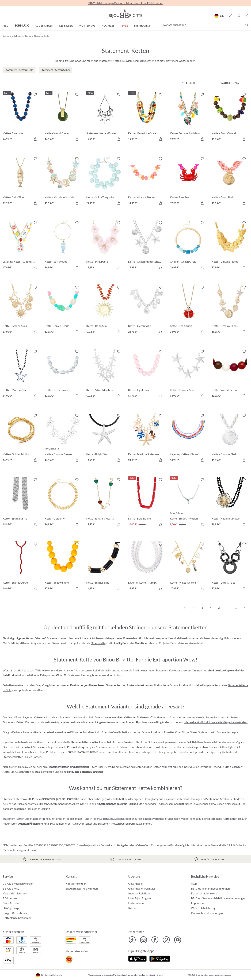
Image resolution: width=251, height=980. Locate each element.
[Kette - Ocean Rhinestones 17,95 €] (146, 246)
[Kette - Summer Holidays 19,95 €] (188, 117)
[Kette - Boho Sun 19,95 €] (105, 310)
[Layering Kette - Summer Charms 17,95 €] (21, 246)
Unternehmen (137, 903)
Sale (125, 25)
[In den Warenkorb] (35, 139)
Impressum (198, 903)
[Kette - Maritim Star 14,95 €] (21, 374)
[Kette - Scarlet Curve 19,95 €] (21, 567)
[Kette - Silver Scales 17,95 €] (63, 374)
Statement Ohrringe (188, 799)
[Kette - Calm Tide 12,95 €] (21, 182)
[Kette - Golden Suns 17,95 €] (21, 310)
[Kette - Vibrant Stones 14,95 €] (146, 182)
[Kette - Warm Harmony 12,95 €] (230, 374)
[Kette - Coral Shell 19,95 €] (230, 182)
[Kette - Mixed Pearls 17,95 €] (63, 310)
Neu (6, 25)
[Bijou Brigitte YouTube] (178, 940)
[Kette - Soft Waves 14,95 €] (63, 246)
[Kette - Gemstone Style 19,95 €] (146, 117)
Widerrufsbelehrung (203, 908)
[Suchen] (247, 25)
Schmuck (22, 25)
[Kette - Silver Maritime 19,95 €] (105, 374)
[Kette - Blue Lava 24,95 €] (21, 117)
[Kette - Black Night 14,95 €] (105, 567)
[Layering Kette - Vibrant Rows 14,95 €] (188, 438)
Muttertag (87, 25)
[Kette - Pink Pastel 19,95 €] (105, 246)
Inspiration (143, 25)
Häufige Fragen (12, 908)
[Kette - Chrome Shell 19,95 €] (230, 438)
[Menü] (188, 83)
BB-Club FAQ (11, 888)
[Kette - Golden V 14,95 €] (63, 503)
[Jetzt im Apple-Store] (137, 958)
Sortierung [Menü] (230, 83)
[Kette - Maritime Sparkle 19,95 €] (63, 182)
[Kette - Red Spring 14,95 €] (188, 310)
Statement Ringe (61, 804)
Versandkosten (135, 975)
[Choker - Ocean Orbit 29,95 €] (188, 246)
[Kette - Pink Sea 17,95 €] (188, 182)
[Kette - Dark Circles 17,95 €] (230, 567)
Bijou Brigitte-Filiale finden (82, 888)
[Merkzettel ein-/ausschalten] (35, 95)
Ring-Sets (49, 823)
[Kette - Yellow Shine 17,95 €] (63, 567)
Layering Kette (32, 717)
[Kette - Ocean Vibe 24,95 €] (146, 310)
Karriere (133, 908)
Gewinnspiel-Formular (142, 888)
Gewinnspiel (136, 884)
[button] (231, 16)
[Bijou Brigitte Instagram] (144, 940)
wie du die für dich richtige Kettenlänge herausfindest (216, 722)
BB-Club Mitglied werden (18, 884)
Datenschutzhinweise (204, 893)
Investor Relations (139, 893)
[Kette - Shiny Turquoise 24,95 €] (105, 182)
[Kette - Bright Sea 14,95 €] (105, 438)
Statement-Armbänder (220, 799)
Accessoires (44, 25)
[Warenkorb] (247, 16)
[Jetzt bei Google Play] (160, 958)
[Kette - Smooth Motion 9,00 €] (188, 503)
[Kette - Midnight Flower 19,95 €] (230, 503)
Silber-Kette (98, 643)
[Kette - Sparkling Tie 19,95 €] (21, 503)
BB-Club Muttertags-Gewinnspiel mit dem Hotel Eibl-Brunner (125, 3)
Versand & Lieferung (15, 893)
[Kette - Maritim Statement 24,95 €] (146, 438)
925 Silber (66, 25)
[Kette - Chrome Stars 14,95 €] (188, 374)
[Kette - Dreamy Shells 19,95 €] (230, 310)
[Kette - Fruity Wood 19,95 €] (230, 117)
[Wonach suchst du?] (205, 25)
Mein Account (11, 903)
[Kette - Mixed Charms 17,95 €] (188, 567)
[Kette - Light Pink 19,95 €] (146, 374)
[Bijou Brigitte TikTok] (132, 940)
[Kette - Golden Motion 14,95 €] (21, 438)
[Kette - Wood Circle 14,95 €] (63, 117)
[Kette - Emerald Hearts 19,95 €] (105, 503)
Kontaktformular (76, 884)
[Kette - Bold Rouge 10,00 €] (146, 503)
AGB (194, 884)
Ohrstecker (85, 823)
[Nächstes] (244, 608)
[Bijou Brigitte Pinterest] (166, 940)
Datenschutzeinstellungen (207, 913)
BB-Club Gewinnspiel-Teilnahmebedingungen (218, 898)
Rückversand (11, 898)
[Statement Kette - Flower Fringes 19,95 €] (105, 117)
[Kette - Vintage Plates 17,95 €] (230, 246)
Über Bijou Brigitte (140, 898)
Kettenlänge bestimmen (17, 918)
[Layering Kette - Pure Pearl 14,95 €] (146, 567)
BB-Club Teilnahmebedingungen (210, 888)
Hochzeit (109, 25)
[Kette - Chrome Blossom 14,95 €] (63, 438)
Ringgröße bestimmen (16, 913)
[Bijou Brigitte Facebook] (155, 940)
